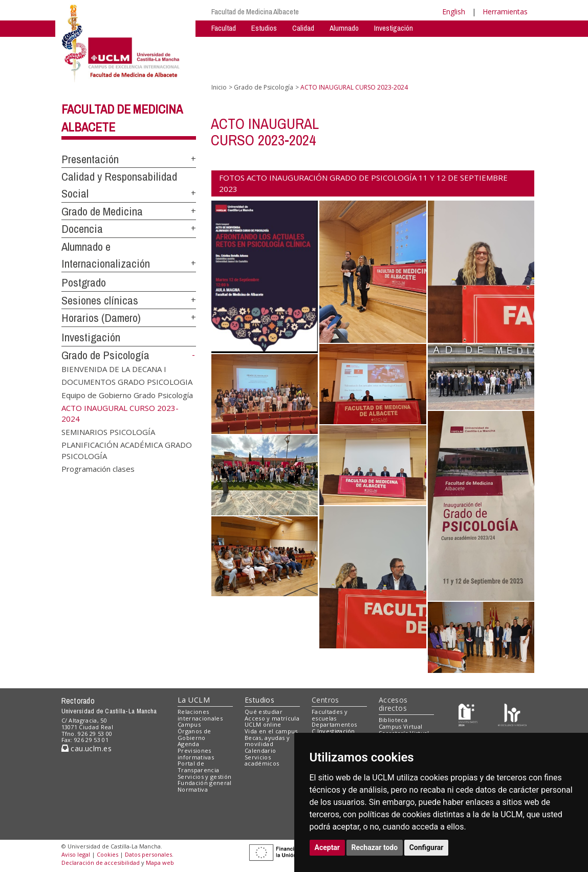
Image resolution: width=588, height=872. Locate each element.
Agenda (188, 744)
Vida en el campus (271, 731)
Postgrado (84, 282)
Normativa (193, 789)
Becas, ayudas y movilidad (267, 741)
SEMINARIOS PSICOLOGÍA (108, 431)
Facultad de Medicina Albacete (255, 12)
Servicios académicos (262, 760)
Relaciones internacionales (200, 715)
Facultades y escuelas (330, 715)
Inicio (219, 87)
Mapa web (160, 863)
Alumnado (344, 28)
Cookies (107, 854)
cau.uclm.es (86, 748)
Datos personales (148, 854)
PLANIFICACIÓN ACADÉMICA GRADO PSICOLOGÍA (127, 450)
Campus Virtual (401, 726)
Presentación (90, 159)
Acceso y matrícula (272, 718)
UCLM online (263, 724)
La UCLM (194, 700)
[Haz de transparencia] (468, 714)
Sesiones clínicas (100, 300)
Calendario (260, 750)
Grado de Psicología (105, 355)
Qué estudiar (264, 712)
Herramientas (505, 12)
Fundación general (205, 783)
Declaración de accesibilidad (101, 863)
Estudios (264, 28)
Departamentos (334, 724)
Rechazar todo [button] (375, 847)
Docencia (82, 229)
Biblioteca (393, 720)
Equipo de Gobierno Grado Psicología (127, 395)
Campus (189, 724)
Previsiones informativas (196, 754)
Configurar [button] (427, 847)
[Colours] (512, 714)
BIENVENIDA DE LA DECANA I (114, 368)
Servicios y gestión (204, 777)
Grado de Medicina (102, 211)
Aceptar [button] (328, 847)
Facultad (224, 28)
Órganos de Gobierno (194, 734)
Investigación (394, 28)
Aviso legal (76, 854)
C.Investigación (333, 731)
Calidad (303, 28)
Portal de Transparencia (198, 767)
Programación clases (98, 469)
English (454, 12)
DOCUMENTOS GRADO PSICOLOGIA (127, 382)
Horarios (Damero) (101, 318)
